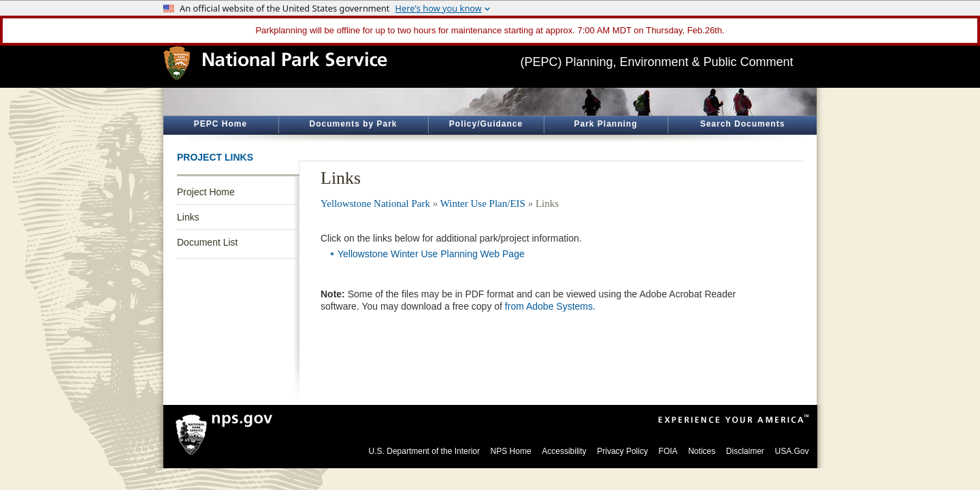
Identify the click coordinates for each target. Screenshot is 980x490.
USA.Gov (791, 451)
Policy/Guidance (486, 124)
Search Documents (743, 124)
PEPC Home (220, 124)
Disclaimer (745, 451)
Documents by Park (353, 124)
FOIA (668, 451)
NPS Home (511, 451)
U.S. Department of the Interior (424, 451)
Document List (207, 242)
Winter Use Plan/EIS (483, 203)
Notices (702, 451)
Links (188, 217)
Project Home (206, 192)
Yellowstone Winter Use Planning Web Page (431, 254)
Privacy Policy (622, 451)
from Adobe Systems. (550, 306)
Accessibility (564, 451)
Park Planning (605, 124)
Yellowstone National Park (375, 203)
